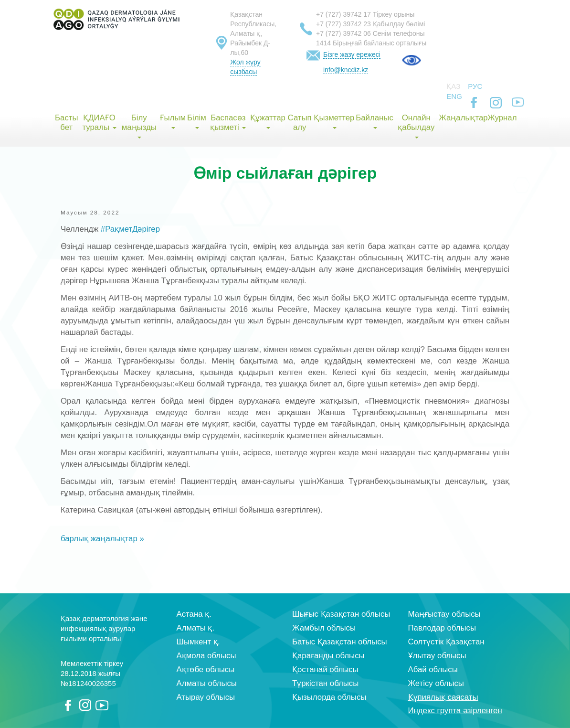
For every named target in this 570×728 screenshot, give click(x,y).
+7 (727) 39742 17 (343, 14)
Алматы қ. (196, 628)
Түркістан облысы (325, 683)
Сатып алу (300, 123)
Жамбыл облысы (324, 628)
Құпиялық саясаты (443, 697)
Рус (475, 86)
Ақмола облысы (206, 656)
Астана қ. (194, 614)
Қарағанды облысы (328, 656)
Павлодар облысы (442, 628)
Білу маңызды (139, 126)
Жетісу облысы (436, 683)
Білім (197, 121)
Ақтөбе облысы (206, 669)
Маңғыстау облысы (444, 614)
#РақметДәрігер (130, 229)
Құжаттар (268, 121)
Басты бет (66, 123)
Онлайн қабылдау (416, 126)
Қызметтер (334, 121)
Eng (454, 96)
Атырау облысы (206, 697)
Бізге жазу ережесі (352, 54)
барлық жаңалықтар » (102, 539)
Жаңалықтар (463, 118)
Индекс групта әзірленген (455, 711)
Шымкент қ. (198, 642)
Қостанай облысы (325, 669)
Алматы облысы (207, 683)
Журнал (502, 118)
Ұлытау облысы (437, 656)
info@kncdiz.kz (346, 70)
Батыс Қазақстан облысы (340, 642)
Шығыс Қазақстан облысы (341, 614)
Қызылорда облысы (329, 697)
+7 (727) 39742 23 (343, 24)
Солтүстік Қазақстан (446, 642)
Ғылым (173, 121)
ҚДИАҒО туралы (99, 123)
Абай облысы (433, 669)
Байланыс (375, 121)
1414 (323, 43)
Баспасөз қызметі (228, 123)
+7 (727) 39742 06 (343, 33)
